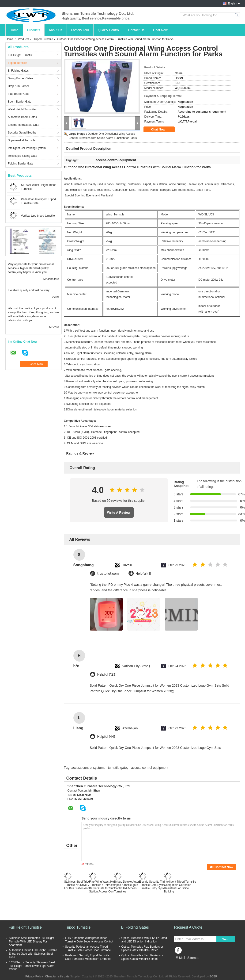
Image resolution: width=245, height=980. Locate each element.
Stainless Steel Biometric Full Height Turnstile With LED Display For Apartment (32, 942)
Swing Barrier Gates (21, 78)
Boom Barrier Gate (20, 102)
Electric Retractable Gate (24, 125)
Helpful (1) (143, 574)
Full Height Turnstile (20, 55)
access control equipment (150, 768)
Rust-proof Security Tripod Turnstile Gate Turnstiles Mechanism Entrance (88, 957)
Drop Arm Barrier (19, 86)
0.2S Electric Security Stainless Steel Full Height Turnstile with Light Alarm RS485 (32, 966)
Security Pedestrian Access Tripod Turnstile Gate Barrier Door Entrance (88, 948)
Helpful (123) (107, 675)
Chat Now (160, 30)
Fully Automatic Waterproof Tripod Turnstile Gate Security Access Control (89, 940)
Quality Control (109, 30)
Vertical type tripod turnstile (38, 216)
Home (14, 30)
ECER (213, 976)
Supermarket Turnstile (22, 140)
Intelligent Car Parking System (27, 148)
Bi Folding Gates (18, 71)
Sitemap (193, 958)
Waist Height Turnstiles (22, 109)
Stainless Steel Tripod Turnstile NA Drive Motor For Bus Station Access (79, 885)
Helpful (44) (106, 737)
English (232, 4)
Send (226, 939)
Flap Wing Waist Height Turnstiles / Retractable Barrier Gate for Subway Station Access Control (104, 887)
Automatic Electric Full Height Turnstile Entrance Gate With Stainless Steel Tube (33, 954)
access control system (87, 768)
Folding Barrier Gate (21, 164)
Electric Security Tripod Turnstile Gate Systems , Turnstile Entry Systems (154, 885)
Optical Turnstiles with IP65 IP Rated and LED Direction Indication (144, 940)
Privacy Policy (34, 976)
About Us (56, 30)
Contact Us (136, 30)
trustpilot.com (108, 574)
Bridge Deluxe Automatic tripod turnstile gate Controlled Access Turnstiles (130, 887)
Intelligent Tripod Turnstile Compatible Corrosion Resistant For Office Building (180, 887)
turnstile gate (117, 768)
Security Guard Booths (22, 133)
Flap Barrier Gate (19, 94)
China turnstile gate (57, 976)
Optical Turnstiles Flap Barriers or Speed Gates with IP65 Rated (142, 948)
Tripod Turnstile (43, 39)
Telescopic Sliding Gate (23, 156)
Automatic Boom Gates (22, 117)
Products (34, 30)
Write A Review (119, 513)
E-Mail (181, 958)
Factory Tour (80, 30)
